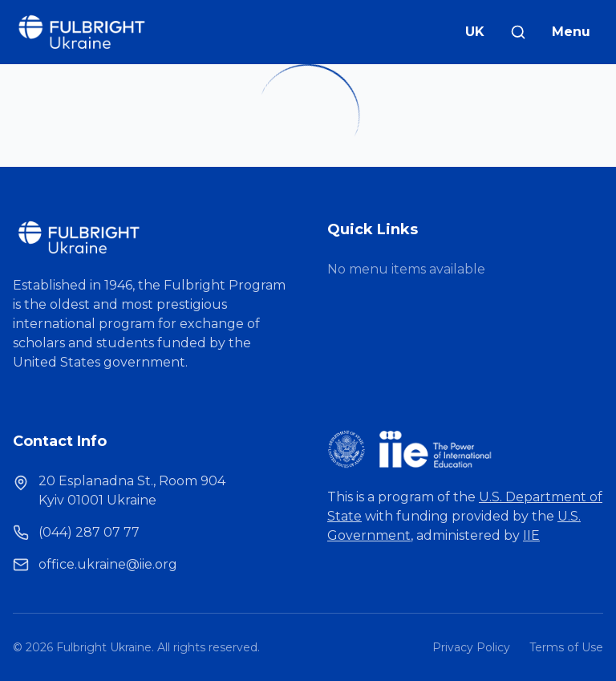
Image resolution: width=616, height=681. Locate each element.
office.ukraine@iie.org (108, 564)
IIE (531, 535)
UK (475, 32)
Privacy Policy (471, 647)
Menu (571, 32)
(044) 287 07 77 (89, 532)
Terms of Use (566, 647)
